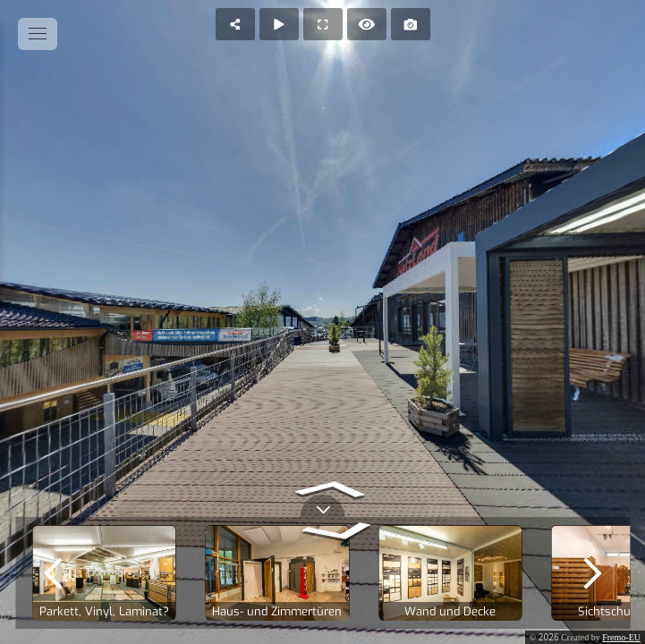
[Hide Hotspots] (367, 24)
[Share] (235, 24)
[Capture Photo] (411, 24)
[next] (592, 573)
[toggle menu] (38, 34)
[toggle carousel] (323, 506)
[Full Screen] (323, 24)
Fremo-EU (621, 637)
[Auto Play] (279, 24)
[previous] (53, 573)
